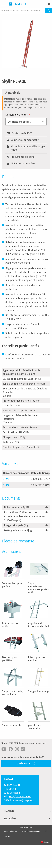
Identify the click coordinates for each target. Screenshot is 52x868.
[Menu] (4, 5)
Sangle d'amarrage (39, 691)
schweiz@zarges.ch (23, 800)
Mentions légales (10, 831)
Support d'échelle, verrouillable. (13, 693)
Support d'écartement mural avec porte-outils (38, 588)
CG (46, 831)
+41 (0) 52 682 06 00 (20, 797)
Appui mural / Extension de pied (39, 625)
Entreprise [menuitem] (10, 819)
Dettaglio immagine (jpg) (18, 530)
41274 (6, 479)
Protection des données (31, 831)
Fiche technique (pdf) (17, 507)
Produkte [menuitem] (9, 811)
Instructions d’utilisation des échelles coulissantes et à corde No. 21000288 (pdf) (25, 516)
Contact (7, 837)
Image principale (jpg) (17, 525)
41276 (6, 485)
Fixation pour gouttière (10, 659)
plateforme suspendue (35, 727)
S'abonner (25, 763)
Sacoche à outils (12, 725)
